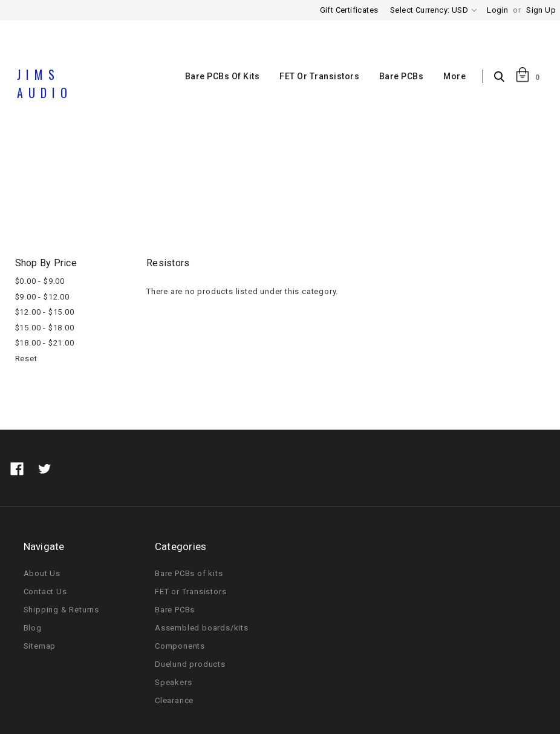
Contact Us (45, 591)
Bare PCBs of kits (223, 76)
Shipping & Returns (61, 610)
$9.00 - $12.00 (42, 297)
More (454, 76)
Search (502, 77)
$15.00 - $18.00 (45, 328)
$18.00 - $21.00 (45, 343)
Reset (26, 359)
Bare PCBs (402, 76)
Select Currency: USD (433, 10)
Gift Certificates (349, 10)
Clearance (174, 700)
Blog (33, 628)
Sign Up (541, 10)
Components (272, 196)
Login (497, 10)
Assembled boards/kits (202, 628)
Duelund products (190, 664)
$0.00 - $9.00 (40, 281)
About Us (42, 573)
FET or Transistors (319, 76)
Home (220, 196)
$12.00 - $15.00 (45, 312)
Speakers (173, 682)
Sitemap (40, 646)
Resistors (333, 196)
